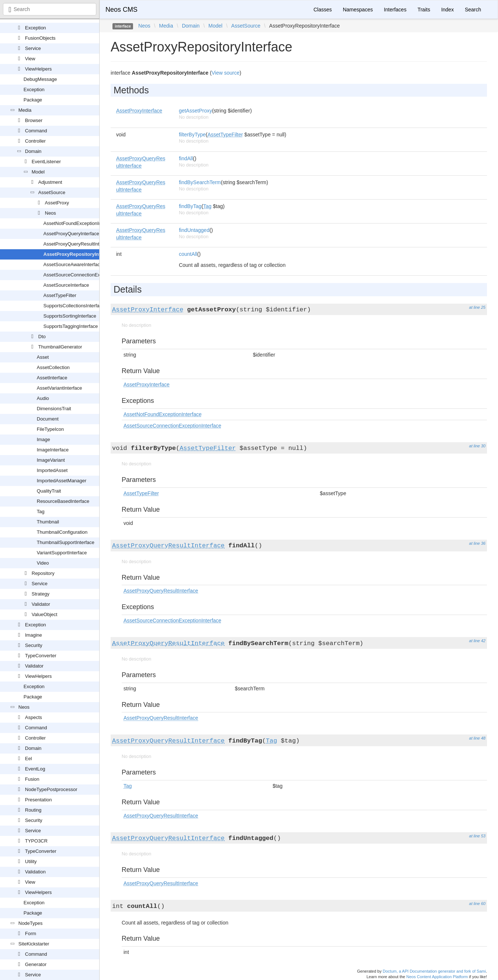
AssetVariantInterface (59, 388)
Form (31, 933)
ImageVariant (51, 460)
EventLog (35, 769)
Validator (41, 604)
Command (36, 131)
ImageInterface (53, 450)
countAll (188, 254)
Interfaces (395, 10)
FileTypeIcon (50, 429)
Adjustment (50, 182)
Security (34, 645)
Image (43, 439)
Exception (35, 28)
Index (447, 10)
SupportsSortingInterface (70, 316)
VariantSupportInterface (62, 553)
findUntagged (194, 230)
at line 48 (477, 738)
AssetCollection (53, 367)
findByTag (190, 206)
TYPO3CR (36, 841)
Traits (424, 10)
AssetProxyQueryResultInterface (78, 244)
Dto (42, 337)
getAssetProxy (196, 111)
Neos (50, 213)
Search (473, 10)
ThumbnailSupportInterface (66, 542)
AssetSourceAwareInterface (73, 264)
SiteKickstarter (34, 944)
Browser (34, 120)
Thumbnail (48, 522)
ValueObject (44, 614)
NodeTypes (31, 923)
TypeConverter (41, 656)
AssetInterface (52, 378)
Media (25, 110)
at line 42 (477, 641)
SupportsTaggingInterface (71, 326)
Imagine (33, 635)
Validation (35, 872)
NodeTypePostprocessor (51, 789)
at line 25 (477, 307)
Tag (41, 512)
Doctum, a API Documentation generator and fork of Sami (434, 971)
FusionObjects (40, 38)
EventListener (46, 162)
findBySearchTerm (200, 182)
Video (43, 563)
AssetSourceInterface (66, 285)
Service (33, 48)
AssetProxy (57, 203)
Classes (323, 10)
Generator (36, 964)
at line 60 (477, 904)
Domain (33, 151)
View (30, 59)
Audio (43, 398)
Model (38, 172)
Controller (35, 141)
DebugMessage (40, 79)
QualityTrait (49, 491)
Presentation (38, 800)
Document (48, 419)
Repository (43, 573)
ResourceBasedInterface (63, 501)
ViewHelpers (38, 69)
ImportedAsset (52, 470)
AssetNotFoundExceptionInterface (80, 223)
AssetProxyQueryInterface (71, 234)
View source (226, 73)
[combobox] (50, 9)
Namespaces (358, 10)
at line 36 (477, 543)
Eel (28, 759)
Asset (43, 357)
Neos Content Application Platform (437, 977)
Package (33, 100)
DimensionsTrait (54, 409)
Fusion (32, 779)
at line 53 (477, 836)
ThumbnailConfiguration (62, 532)
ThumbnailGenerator (60, 347)
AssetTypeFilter (60, 295)
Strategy (40, 594)
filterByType (192, 135)
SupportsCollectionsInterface (74, 306)
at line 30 (477, 446)
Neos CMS (121, 10)
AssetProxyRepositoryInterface (79, 254)
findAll (186, 158)
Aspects (33, 717)
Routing (33, 810)
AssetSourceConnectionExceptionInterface (89, 275)
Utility (31, 861)
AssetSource (52, 192)
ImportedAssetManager (62, 481)
